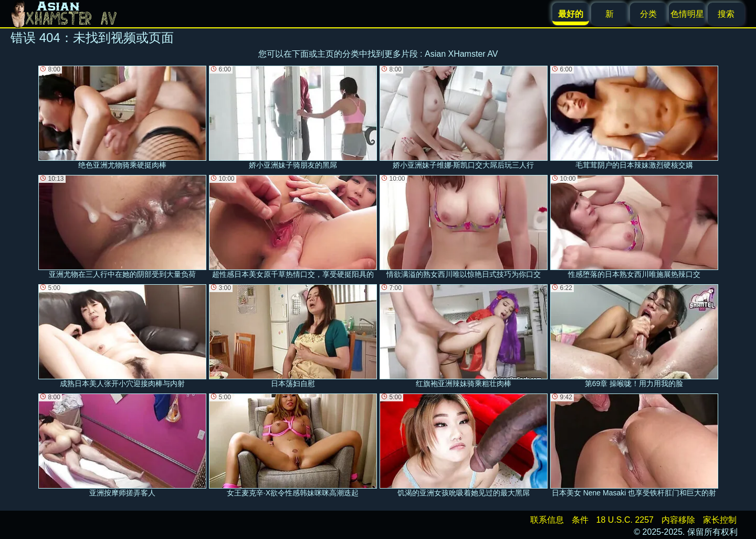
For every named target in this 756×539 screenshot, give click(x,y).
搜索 (726, 14)
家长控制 (720, 520)
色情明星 (687, 14)
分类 (648, 14)
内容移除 (678, 520)
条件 (580, 520)
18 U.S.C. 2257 (625, 520)
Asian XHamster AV (461, 54)
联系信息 (547, 520)
